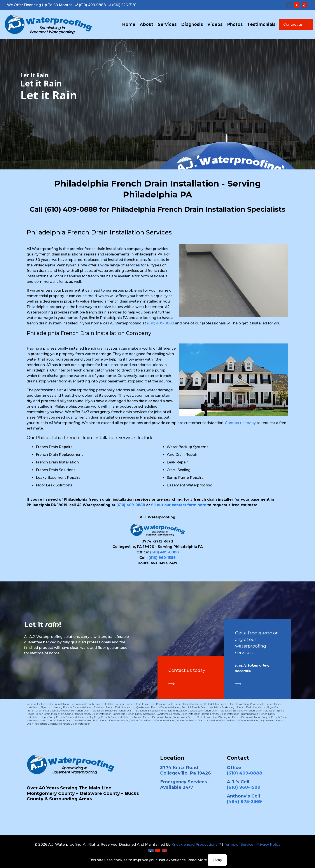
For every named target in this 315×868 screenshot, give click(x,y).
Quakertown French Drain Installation (158, 707)
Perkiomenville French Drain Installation (180, 704)
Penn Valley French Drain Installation (49, 704)
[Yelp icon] (304, 5)
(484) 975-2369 (244, 801)
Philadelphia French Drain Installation (227, 704)
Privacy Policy (268, 844)
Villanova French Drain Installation (152, 717)
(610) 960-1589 (162, 558)
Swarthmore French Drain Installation (178, 714)
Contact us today (240, 423)
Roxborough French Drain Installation (244, 707)
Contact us (296, 24)
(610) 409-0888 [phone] (92, 5)
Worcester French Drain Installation (197, 720)
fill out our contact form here (179, 505)
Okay (217, 860)
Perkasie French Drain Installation (135, 704)
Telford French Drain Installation (221, 714)
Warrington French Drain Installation (240, 717)
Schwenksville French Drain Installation (80, 711)
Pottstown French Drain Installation (114, 707)
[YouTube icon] (297, 5)
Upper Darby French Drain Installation (63, 717)
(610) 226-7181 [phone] (124, 5)
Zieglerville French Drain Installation (69, 724)
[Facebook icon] (289, 5)
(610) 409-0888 (71, 209)
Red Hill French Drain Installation (201, 707)
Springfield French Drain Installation (134, 714)
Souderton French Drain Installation (211, 711)
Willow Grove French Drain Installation (153, 720)
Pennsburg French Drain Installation (93, 704)
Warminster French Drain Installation (195, 717)
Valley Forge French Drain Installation (109, 717)
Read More (197, 860)
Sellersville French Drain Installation (126, 711)
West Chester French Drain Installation (63, 720)
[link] (171, 684)
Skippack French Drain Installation (168, 711)
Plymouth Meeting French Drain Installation (67, 707)
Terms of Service (239, 844)
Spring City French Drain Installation (254, 711)
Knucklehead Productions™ (196, 844)
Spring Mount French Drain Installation (88, 714)
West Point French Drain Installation (108, 720)
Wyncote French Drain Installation (239, 720)
